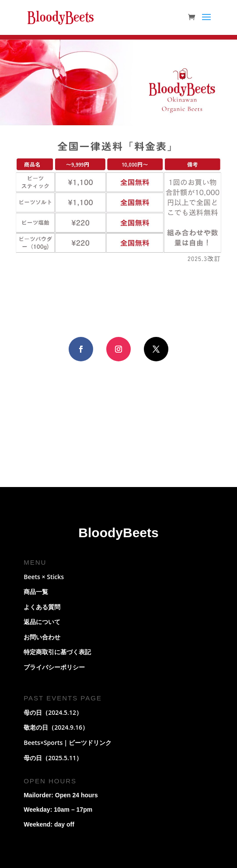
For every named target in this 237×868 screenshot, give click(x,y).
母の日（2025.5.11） (53, 758)
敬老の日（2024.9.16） (56, 727)
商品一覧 (36, 592)
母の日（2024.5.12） (53, 712)
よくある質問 (42, 607)
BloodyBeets (118, 533)
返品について (42, 622)
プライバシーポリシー (54, 667)
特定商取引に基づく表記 (57, 652)
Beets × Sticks (44, 577)
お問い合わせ (42, 637)
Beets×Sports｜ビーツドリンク (68, 743)
